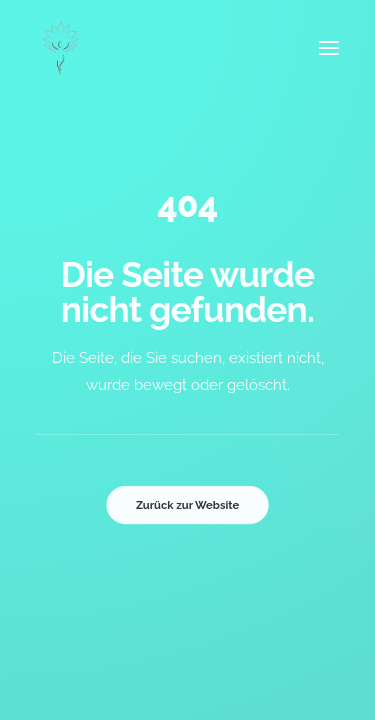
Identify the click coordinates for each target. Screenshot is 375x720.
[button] (329, 48)
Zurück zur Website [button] (187, 504)
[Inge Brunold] (61, 48)
